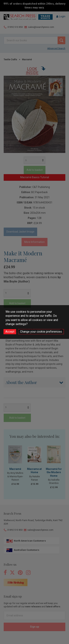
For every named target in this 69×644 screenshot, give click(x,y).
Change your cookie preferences (41, 332)
